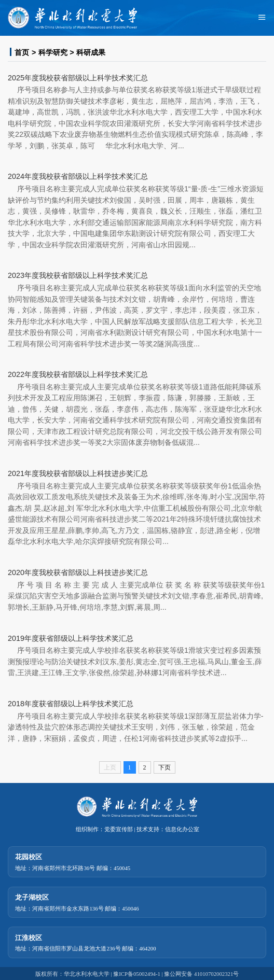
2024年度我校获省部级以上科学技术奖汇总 (78, 176)
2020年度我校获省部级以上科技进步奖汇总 (78, 572)
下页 (165, 767)
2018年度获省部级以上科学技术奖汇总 (71, 704)
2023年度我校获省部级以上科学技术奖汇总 (78, 275)
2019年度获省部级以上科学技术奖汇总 (71, 638)
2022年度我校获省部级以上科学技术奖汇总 (78, 374)
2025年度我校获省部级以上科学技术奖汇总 (78, 78)
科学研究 (53, 52)
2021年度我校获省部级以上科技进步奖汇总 (78, 473)
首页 (22, 52)
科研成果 (91, 52)
